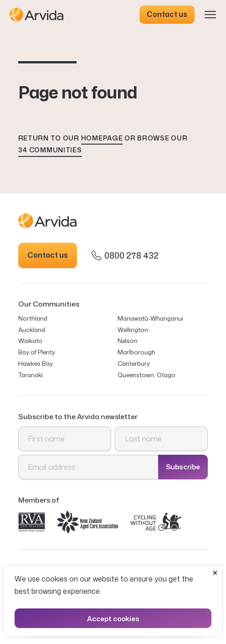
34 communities (50, 150)
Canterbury (134, 363)
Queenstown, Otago (146, 375)
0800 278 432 (125, 255)
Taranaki (31, 375)
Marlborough (136, 352)
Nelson (128, 340)
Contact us (167, 14)
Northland (33, 318)
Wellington (133, 330)
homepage (102, 138)
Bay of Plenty (37, 352)
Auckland (32, 330)
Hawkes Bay (36, 363)
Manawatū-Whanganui (150, 318)
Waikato (30, 340)
